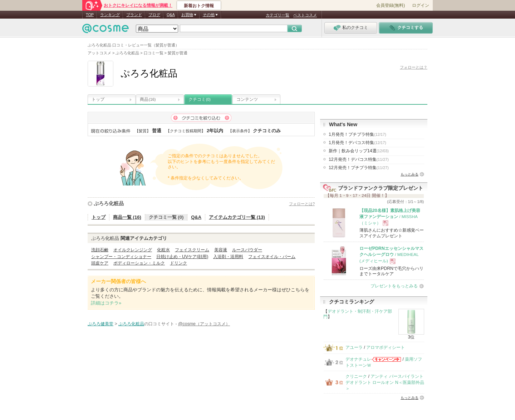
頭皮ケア (100, 263)
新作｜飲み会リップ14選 (359, 151)
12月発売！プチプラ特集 (359, 168)
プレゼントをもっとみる (394, 286)
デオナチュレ (358, 359)
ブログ (154, 15)
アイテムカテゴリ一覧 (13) (237, 217)
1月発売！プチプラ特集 (357, 134)
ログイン (421, 5)
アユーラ (354, 347)
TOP (90, 15)
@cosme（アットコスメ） (204, 324)
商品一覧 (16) (127, 217)
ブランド (134, 15)
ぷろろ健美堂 (100, 324)
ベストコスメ (305, 15)
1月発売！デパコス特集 (357, 143)
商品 (148, 99)
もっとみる (409, 174)
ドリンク (178, 263)
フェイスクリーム (192, 250)
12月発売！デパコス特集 (359, 159)
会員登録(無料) (391, 5)
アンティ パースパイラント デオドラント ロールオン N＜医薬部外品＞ (385, 383)
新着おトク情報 (199, 6)
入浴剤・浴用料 (228, 257)
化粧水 (163, 250)
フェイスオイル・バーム (272, 257)
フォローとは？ (414, 67)
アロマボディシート (386, 347)
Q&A (171, 15)
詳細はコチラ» (106, 303)
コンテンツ (247, 99)
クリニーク (356, 376)
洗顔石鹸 (100, 250)
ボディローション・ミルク (139, 263)
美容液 (221, 250)
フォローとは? (302, 204)
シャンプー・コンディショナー (121, 257)
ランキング (110, 15)
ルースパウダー (247, 250)
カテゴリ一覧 (278, 15)
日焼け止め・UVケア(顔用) (182, 257)
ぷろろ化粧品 (109, 203)
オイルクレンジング (133, 250)
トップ (98, 99)
